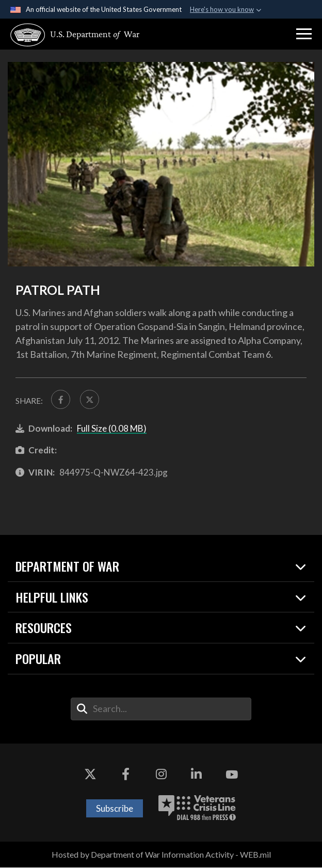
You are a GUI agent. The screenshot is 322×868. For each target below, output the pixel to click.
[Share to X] (91, 400)
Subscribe (115, 809)
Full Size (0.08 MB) (112, 429)
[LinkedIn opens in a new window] (197, 776)
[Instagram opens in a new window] (161, 776)
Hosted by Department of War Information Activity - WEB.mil (161, 855)
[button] (304, 34)
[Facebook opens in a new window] (125, 776)
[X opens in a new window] (90, 776)
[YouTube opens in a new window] (232, 776)
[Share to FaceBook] (61, 400)
